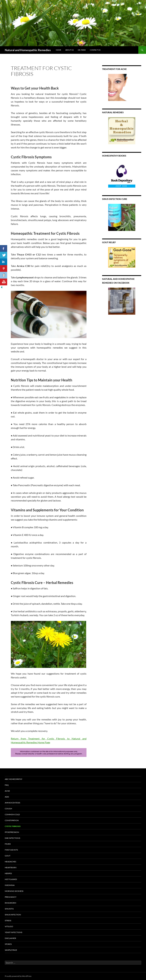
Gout (8, 856)
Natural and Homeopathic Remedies (28, 50)
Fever (8, 844)
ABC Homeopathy (14, 779)
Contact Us (95, 50)
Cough (8, 809)
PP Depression (12, 832)
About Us (69, 50)
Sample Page (11, 950)
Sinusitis (9, 909)
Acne (7, 791)
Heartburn (11, 867)
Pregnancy (11, 897)
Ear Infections (12, 838)
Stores (8, 944)
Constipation (12, 820)
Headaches (10, 862)
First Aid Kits (11, 850)
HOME (58, 50)
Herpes (8, 873)
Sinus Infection (13, 915)
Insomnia (10, 885)
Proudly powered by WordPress (18, 976)
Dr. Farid (82, 50)
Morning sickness (14, 891)
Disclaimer (10, 938)
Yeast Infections (13, 932)
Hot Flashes (11, 879)
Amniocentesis (12, 803)
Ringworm (10, 903)
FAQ (7, 785)
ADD (7, 797)
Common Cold (12, 814)
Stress (8, 921)
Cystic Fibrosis (13, 826)
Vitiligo (9, 926)
